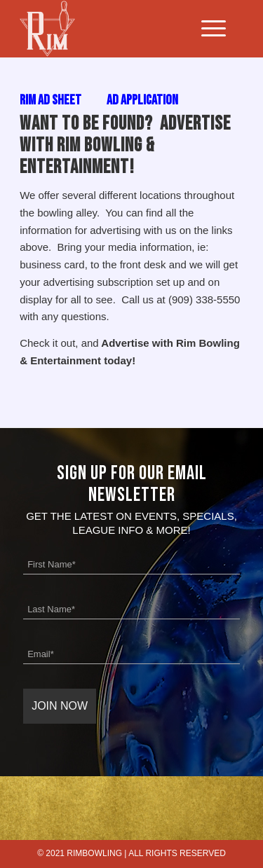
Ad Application (142, 100)
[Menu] (207, 29)
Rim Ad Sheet (50, 100)
